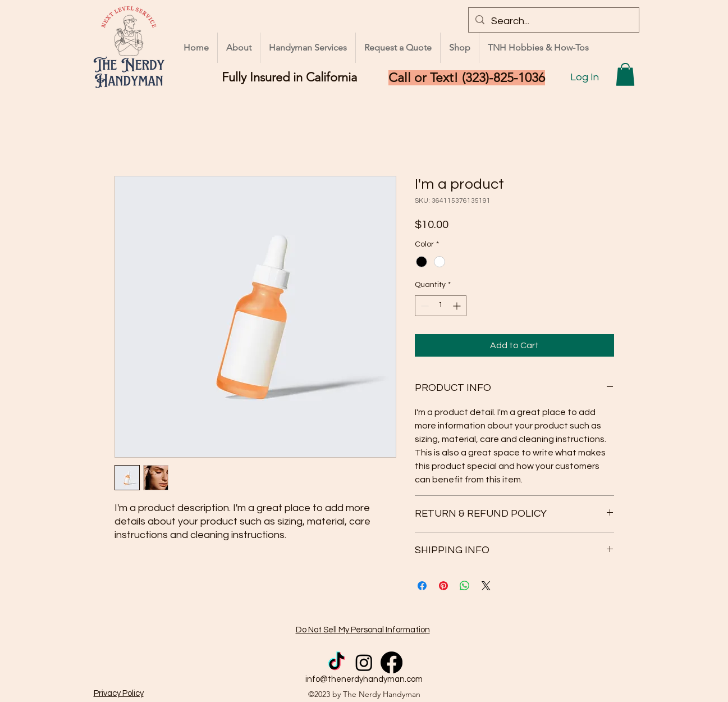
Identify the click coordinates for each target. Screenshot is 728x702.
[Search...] (553, 21)
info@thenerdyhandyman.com (364, 679)
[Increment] (458, 306)
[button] (625, 74)
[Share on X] (486, 586)
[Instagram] (364, 662)
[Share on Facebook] (422, 586)
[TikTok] (336, 662)
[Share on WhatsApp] (465, 586)
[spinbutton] (441, 306)
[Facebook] (392, 662)
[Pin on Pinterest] (443, 586)
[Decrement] (423, 306)
